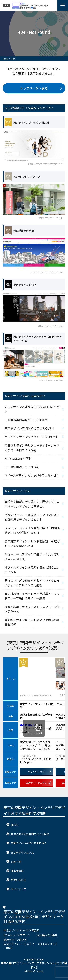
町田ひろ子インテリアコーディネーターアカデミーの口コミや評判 (32, 448)
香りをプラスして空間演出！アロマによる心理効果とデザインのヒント (32, 517)
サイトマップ (18, 889)
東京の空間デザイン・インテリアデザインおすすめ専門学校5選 (34, 810)
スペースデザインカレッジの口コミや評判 (32, 475)
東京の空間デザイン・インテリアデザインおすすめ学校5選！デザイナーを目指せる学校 (34, 917)
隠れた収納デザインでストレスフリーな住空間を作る (32, 609)
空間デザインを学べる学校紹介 (29, 843)
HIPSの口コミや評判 (18, 458)
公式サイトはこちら (38, 783)
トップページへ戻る (41, 88)
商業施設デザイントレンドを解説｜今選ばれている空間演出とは (32, 543)
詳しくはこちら (39, 771)
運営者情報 (17, 871)
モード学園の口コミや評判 (22, 467)
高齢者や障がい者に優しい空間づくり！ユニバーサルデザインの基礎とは (32, 504)
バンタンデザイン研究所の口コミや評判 (31, 437)
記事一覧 (16, 862)
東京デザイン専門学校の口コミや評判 (29, 428)
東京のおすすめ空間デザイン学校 (30, 834)
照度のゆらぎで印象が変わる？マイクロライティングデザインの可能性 (32, 583)
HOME (15, 825)
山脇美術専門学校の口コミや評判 (26, 420)
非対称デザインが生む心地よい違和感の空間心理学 (32, 622)
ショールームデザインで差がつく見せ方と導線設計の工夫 (32, 557)
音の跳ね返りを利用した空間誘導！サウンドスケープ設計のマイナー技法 (32, 596)
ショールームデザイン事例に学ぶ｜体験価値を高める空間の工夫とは (32, 530)
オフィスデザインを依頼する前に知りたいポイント (32, 570)
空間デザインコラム (22, 852)
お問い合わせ (18, 880)
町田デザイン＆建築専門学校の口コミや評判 (32, 409)
